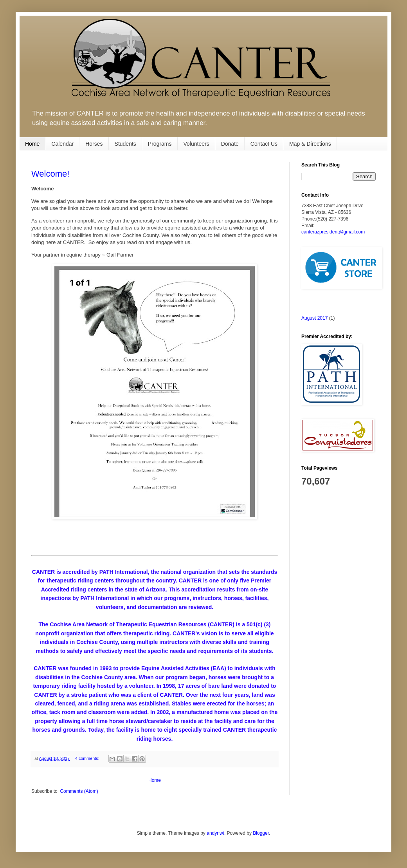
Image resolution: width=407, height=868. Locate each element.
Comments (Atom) (79, 791)
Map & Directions (310, 144)
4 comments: (88, 758)
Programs (160, 144)
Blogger (261, 833)
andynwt (215, 833)
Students (125, 144)
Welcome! (50, 174)
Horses (94, 144)
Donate (230, 144)
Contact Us (264, 144)
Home (32, 144)
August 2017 (314, 318)
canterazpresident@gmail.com (333, 232)
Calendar (62, 144)
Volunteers (196, 144)
